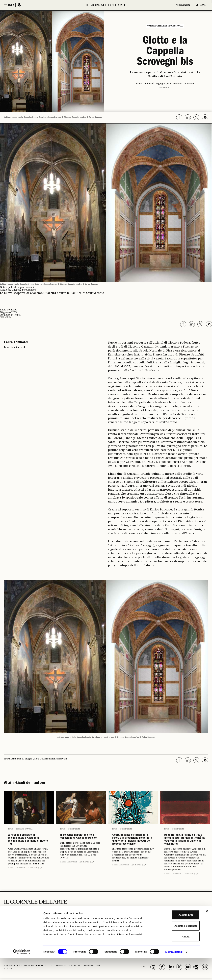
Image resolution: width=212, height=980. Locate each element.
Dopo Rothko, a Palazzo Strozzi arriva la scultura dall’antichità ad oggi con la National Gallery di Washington (185, 850)
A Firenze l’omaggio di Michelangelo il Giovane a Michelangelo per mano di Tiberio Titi (28, 845)
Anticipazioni (74, 828)
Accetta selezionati (176, 947)
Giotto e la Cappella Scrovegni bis (165, 51)
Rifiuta (176, 958)
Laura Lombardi (17, 880)
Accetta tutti (176, 937)
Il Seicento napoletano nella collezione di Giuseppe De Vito (77, 842)
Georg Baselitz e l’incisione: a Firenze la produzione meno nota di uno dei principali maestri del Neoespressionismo (133, 850)
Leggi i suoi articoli (15, 346)
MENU (11, 5)
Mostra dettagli (174, 973)
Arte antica (164, 87)
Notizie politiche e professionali (165, 26)
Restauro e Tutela (24, 828)
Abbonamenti (183, 5)
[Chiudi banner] (207, 933)
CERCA (203, 5)
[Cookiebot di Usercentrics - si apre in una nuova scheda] (21, 974)
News (11, 828)
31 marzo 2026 (35, 880)
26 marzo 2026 (87, 875)
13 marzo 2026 (191, 896)
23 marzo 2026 (139, 887)
